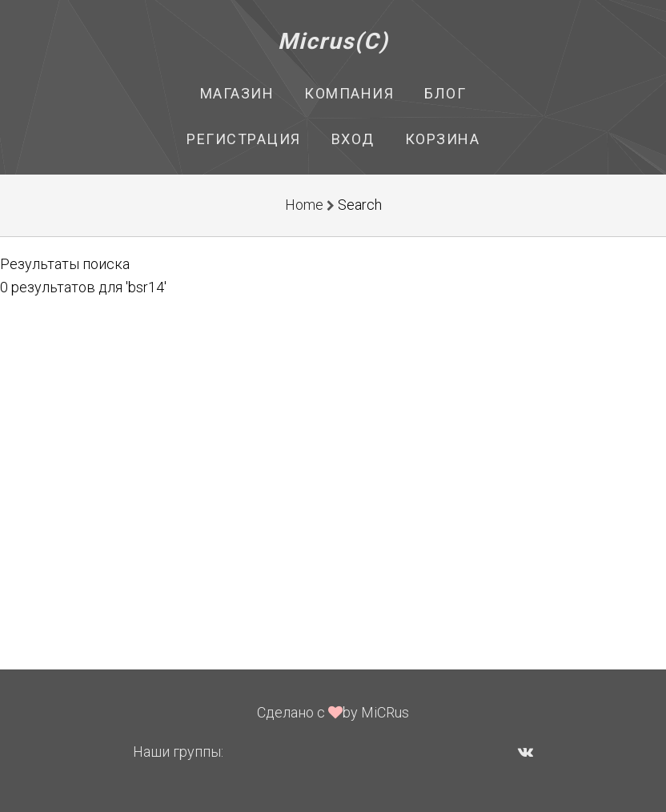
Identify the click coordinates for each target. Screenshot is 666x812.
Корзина (443, 139)
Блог (445, 93)
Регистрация (244, 139)
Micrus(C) (333, 41)
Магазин (237, 93)
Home (304, 205)
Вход (353, 139)
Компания (349, 93)
